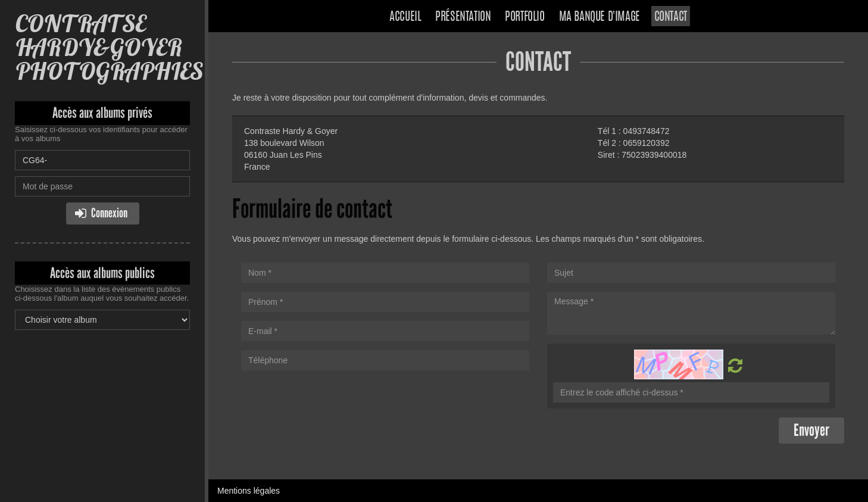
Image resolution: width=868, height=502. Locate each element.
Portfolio (524, 17)
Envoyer (811, 430)
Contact (671, 17)
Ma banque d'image (600, 17)
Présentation (463, 17)
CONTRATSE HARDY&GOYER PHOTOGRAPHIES (109, 47)
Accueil (405, 17)
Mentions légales (249, 491)
